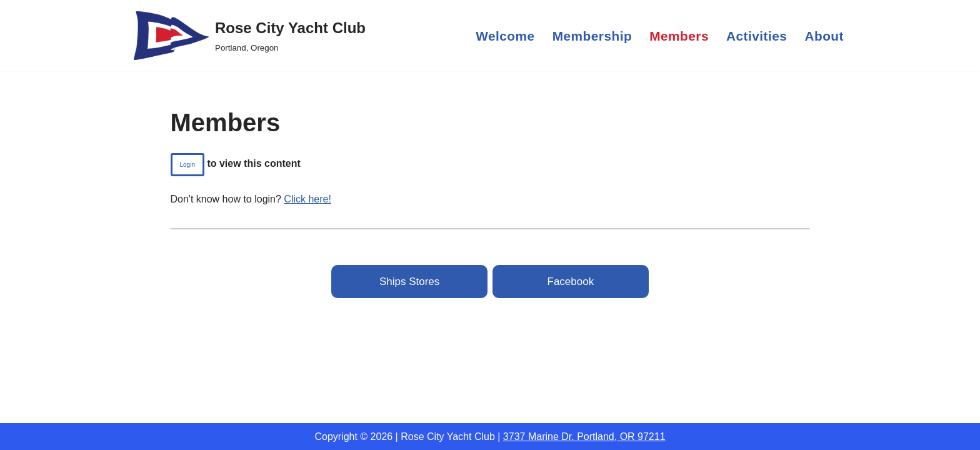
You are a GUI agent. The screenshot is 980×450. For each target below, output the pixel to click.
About (824, 36)
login (187, 165)
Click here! (307, 199)
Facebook (571, 282)
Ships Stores (409, 282)
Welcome (505, 36)
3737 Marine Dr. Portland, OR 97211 (584, 437)
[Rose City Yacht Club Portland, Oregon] (250, 36)
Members (679, 36)
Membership (592, 36)
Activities (757, 36)
